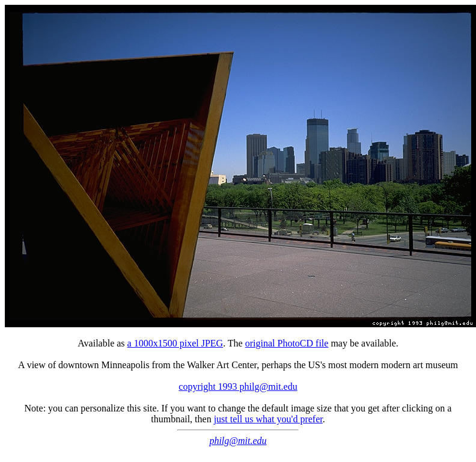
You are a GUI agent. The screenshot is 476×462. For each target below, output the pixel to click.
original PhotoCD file (287, 343)
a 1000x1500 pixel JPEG (175, 343)
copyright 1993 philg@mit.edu (238, 387)
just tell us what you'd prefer (268, 419)
